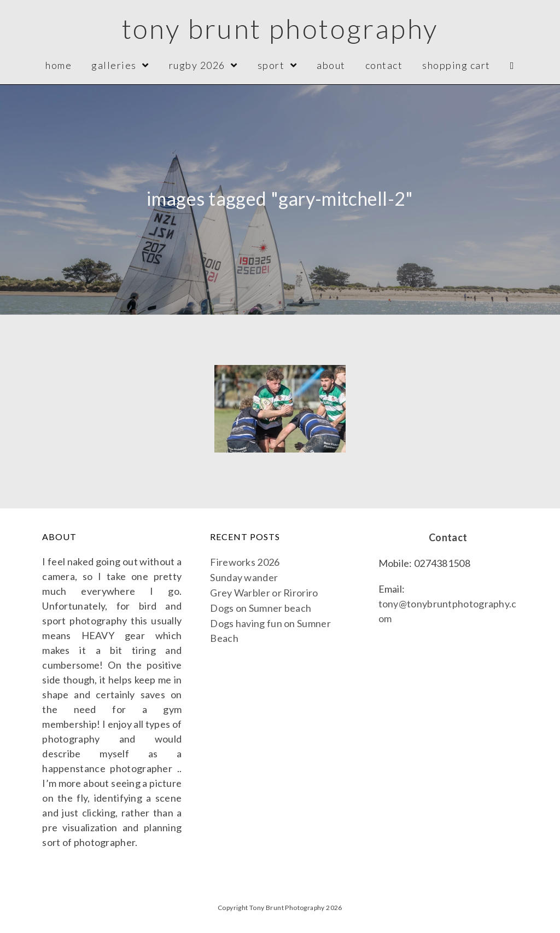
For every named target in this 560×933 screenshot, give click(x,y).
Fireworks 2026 (245, 562)
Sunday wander (244, 577)
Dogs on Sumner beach (261, 608)
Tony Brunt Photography (280, 28)
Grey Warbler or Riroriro (264, 593)
